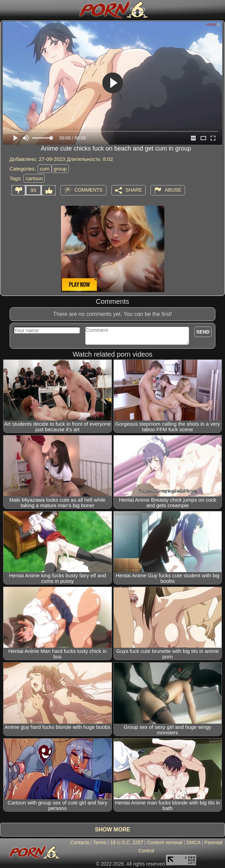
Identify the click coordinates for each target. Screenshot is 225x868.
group (60, 169)
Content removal (165, 842)
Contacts (80, 842)
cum (44, 169)
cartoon (34, 178)
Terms (100, 842)
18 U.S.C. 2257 (127, 842)
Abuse (173, 190)
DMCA (193, 842)
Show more (112, 830)
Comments (89, 190)
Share (134, 190)
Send (203, 332)
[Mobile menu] (6, 9)
